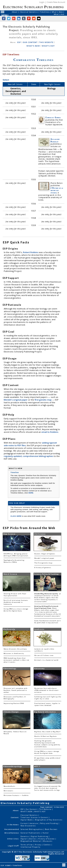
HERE (31, 493)
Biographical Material (31, 841)
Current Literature (30, 823)
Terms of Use (27, 845)
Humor (46, 833)
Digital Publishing (40, 836)
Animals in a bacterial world (46, 660)
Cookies (47, 845)
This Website (46, 809)
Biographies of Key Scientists (49, 820)
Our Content (32, 809)
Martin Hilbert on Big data (45, 736)
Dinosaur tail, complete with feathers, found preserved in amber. (16, 690)
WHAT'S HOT (48, 46)
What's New (57, 12)
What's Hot (59, 14)
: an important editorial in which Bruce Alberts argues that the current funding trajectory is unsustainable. (48, 598)
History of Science (47, 839)
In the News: (13, 825)
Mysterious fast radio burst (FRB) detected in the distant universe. (46, 690)
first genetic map (43, 400)
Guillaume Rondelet (55, 140)
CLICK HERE (16, 516)
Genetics (25, 836)
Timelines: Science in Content (35, 817)
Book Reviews (51, 829)
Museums (48, 841)
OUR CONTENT (30, 42)
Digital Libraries (29, 839)
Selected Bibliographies (32, 829)
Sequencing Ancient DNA (14, 703)
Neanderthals (9, 786)
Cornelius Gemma (53, 117)
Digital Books (27, 820)
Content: (15, 817)
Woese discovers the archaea (15, 649)
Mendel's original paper (16, 400)
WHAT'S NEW (33, 46)
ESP (19, 42)
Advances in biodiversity (14, 654)
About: (16, 810)
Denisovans (8, 791)
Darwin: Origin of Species (45, 554)
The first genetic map (43, 563)
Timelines (45, 12)
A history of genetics (43, 568)
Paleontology (10, 669)
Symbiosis (39, 629)
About (15, 12)
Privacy (38, 845)
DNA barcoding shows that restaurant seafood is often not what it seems (16, 660)
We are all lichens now (44, 655)
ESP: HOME (6, 865)
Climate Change (11, 712)
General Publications (31, 833)
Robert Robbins (31, 252)
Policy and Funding (49, 823)
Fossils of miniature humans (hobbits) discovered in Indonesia (16, 602)
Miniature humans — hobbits (16, 795)
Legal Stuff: (14, 846)
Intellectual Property (30, 847)
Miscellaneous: (12, 833)
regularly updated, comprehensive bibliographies (28, 456)
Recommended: (12, 829)
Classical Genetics (29, 12)
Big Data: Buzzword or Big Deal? (47, 732)
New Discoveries (28, 826)
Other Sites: (13, 839)
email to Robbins (50, 432)
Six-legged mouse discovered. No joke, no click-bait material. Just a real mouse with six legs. (48, 788)
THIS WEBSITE (46, 42)
